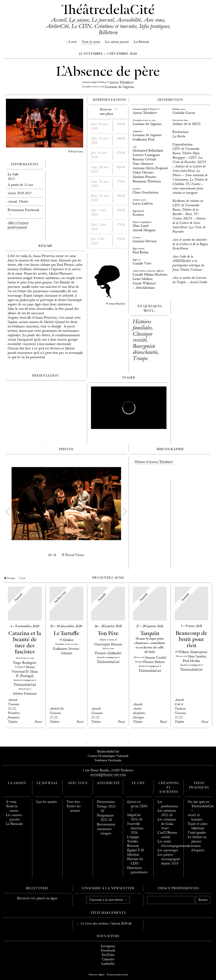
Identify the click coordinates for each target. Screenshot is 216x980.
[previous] (8, 512)
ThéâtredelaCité (108, 11)
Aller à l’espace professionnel (18, 225)
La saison (79, 20)
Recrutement (106, 824)
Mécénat (133, 855)
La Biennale (141, 42)
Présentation (106, 802)
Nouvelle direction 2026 (135, 828)
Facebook (108, 950)
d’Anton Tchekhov (154, 462)
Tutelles (133, 841)
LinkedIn (108, 964)
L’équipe (133, 837)
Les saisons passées (117, 42)
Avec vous (154, 20)
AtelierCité (57, 26)
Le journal (103, 20)
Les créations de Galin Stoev (167, 824)
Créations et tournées (115, 26)
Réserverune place (107, 112)
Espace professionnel (179, 889)
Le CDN (81, 26)
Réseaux (133, 846)
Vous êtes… (75, 802)
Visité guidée (197, 833)
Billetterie (108, 32)
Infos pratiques (154, 26)
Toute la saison (91, 42)
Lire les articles (47, 802)
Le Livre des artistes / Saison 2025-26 (106, 924)
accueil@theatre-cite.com (108, 775)
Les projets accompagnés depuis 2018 (169, 859)
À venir (72, 42)
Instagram (108, 946)
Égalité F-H (135, 850)
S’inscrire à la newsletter (107, 900)
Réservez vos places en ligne (37, 898)
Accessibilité (129, 20)
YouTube (108, 955)
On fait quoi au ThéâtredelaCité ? (201, 806)
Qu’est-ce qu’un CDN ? (137, 806)
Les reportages (168, 850)
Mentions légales (97, 974)
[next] (125, 512)
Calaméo (108, 959)
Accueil (58, 20)
